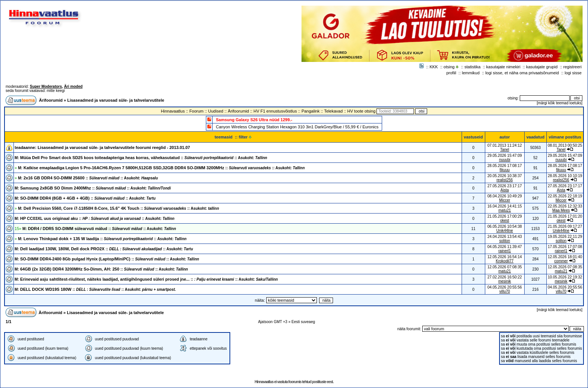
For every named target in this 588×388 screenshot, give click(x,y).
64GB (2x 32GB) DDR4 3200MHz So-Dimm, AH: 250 (101, 269)
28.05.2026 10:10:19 (565, 176)
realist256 (505, 180)
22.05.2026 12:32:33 (565, 206)
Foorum (196, 111)
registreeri (572, 67)
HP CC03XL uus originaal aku (94, 218)
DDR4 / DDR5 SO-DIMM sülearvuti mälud (99, 229)
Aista (505, 190)
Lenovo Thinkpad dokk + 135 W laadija (102, 239)
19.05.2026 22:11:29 (565, 237)
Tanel (505, 150)
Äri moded (73, 86)
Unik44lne (504, 231)
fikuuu (505, 170)
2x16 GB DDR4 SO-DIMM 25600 (88, 178)
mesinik (505, 281)
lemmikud (471, 73)
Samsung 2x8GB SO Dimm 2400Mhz (93, 188)
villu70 (504, 291)
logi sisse (573, 73)
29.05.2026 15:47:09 (565, 156)
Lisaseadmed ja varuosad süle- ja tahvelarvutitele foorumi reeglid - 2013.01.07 (114, 147)
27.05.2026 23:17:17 (565, 186)
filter (245, 137)
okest (505, 220)
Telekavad (333, 111)
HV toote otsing (361, 111)
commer (561, 261)
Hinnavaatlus (173, 111)
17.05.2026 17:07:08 (565, 247)
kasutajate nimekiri (503, 67)
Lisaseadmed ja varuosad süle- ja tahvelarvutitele (116, 100)
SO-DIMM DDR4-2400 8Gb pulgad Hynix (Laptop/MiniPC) (107, 259)
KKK (434, 67)
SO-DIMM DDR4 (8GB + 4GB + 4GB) (85, 198)
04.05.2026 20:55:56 (565, 287)
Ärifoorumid (51, 100)
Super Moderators (46, 86)
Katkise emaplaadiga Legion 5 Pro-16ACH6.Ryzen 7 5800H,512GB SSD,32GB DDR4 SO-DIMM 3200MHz (161, 168)
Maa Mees (561, 210)
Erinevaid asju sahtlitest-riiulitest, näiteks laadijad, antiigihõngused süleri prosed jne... (146, 279)
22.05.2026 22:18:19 (565, 196)
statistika (473, 67)
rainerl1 (505, 251)
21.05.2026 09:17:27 (565, 226)
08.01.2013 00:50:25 (565, 145)
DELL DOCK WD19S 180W (95, 289)
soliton (505, 241)
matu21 (505, 210)
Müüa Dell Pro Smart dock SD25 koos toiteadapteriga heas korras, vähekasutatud (141, 158)
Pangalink (310, 111)
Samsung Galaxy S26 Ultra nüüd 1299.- (254, 120)
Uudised (216, 111)
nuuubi (505, 160)
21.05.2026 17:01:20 (565, 216)
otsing (449, 67)
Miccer (505, 200)
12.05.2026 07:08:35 (565, 267)
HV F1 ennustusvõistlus (275, 111)
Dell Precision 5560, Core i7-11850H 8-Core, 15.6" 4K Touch (118, 208)
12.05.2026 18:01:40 (565, 257)
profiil (451, 73)
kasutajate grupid (542, 67)
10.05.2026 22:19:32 (565, 277)
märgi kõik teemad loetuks (559, 103)
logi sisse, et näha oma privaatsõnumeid (522, 73)
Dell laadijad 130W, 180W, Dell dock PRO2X (104, 249)
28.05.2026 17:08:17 (565, 166)
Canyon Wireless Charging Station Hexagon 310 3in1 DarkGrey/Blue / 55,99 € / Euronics (297, 127)
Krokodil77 (505, 261)
